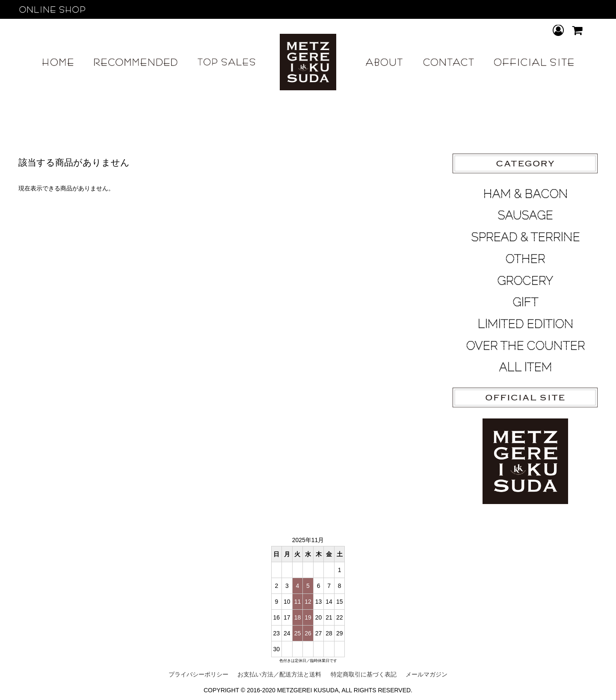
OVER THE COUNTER (525, 346)
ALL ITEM (525, 367)
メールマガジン (426, 674)
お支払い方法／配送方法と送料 (279, 674)
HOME (58, 62)
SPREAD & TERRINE (525, 237)
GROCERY (525, 281)
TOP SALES (227, 62)
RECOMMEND (136, 62)
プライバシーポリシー (198, 674)
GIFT (525, 302)
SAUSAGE (525, 215)
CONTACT (449, 62)
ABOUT (384, 62)
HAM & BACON (525, 194)
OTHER (525, 259)
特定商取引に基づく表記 (364, 674)
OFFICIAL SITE (534, 62)
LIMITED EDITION (525, 324)
